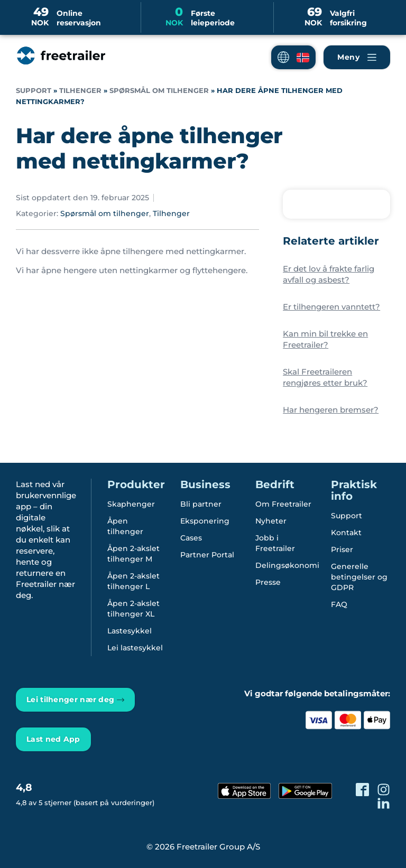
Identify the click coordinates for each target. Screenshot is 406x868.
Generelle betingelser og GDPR (359, 577)
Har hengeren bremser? (331, 410)
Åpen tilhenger (125, 526)
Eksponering (205, 521)
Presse (268, 582)
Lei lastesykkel (135, 648)
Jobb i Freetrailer (275, 543)
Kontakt (346, 533)
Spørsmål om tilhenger (159, 91)
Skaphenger (131, 504)
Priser (342, 549)
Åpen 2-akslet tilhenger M (133, 554)
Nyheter (271, 521)
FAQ (339, 604)
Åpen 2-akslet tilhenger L (133, 581)
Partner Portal (207, 555)
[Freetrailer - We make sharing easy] (60, 66)
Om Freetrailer (283, 504)
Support (34, 91)
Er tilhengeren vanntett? (331, 307)
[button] (293, 57)
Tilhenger (80, 91)
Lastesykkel (130, 631)
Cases (191, 538)
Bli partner (201, 504)
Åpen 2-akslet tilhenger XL (133, 609)
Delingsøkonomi (287, 565)
